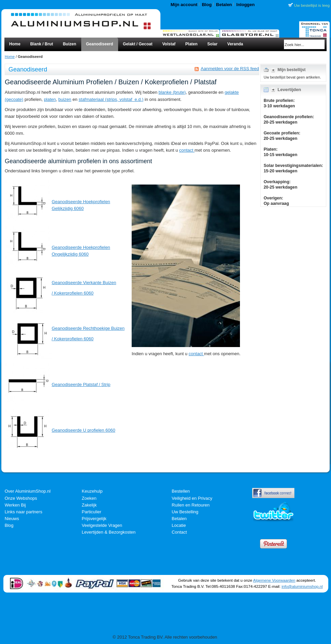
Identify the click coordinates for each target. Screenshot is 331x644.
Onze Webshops (21, 498)
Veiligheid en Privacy (192, 498)
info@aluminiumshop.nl (302, 586)
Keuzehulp (92, 491)
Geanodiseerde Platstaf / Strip (81, 384)
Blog (207, 5)
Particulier (92, 512)
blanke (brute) (172, 92)
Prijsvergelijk (94, 519)
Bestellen (181, 491)
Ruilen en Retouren (191, 505)
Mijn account (184, 5)
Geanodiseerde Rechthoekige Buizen (88, 328)
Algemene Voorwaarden (274, 580)
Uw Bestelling (185, 512)
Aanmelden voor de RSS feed (230, 69)
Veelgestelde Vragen (102, 525)
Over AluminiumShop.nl (28, 491)
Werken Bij (15, 505)
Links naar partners (24, 512)
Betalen (224, 5)
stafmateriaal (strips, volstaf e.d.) (111, 99)
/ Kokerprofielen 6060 (73, 293)
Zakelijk (89, 505)
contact (187, 150)
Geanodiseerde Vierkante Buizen (84, 283)
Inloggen (245, 5)
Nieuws (12, 519)
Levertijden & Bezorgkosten (109, 532)
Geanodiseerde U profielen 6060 (84, 430)
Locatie (179, 525)
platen (50, 99)
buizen (65, 99)
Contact (179, 532)
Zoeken (89, 498)
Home (10, 57)
